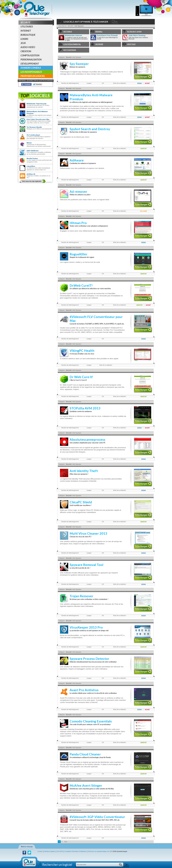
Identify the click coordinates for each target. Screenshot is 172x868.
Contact (40, 851)
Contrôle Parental (69, 44)
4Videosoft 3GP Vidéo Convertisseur (97, 817)
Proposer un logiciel (33, 76)
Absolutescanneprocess (87, 439)
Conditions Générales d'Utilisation (76, 851)
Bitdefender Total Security (37, 104)
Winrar (29, 143)
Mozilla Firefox (32, 158)
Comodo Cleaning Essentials (91, 721)
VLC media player (33, 135)
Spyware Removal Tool (86, 565)
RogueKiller (78, 254)
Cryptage (129, 44)
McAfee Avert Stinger (86, 785)
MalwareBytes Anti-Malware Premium (37, 112)
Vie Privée (97, 44)
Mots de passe (67, 50)
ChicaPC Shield (81, 502)
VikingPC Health (82, 351)
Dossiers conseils (31, 68)
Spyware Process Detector (89, 659)
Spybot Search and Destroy (90, 129)
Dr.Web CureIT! (81, 285)
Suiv (66, 842)
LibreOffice (31, 166)
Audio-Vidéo (28, 47)
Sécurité (37, 23)
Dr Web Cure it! (81, 377)
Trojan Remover (81, 596)
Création (26, 51)
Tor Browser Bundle (34, 127)
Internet (26, 31)
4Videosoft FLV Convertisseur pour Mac (96, 319)
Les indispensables (31, 72)
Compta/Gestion (30, 55)
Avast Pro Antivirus (84, 690)
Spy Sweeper (79, 64)
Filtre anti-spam (132, 32)
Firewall (96, 32)
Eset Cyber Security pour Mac (38, 119)
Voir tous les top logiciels (32, 181)
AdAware (77, 160)
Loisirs (24, 39)
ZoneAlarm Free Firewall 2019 (107, 36)
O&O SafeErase (33, 151)
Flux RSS (60, 851)
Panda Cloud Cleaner (85, 754)
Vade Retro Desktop (137, 35)
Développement (30, 64)
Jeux (23, 43)
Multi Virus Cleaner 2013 (88, 533)
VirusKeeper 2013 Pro (86, 627)
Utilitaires (27, 27)
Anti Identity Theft (84, 471)
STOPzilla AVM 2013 (85, 408)
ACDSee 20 (31, 174)
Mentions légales (50, 851)
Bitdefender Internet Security (73, 36)
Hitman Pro (78, 223)
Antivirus (65, 32)
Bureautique (28, 35)
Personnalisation (31, 60)
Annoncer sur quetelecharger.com (99, 851)
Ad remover (78, 192)
